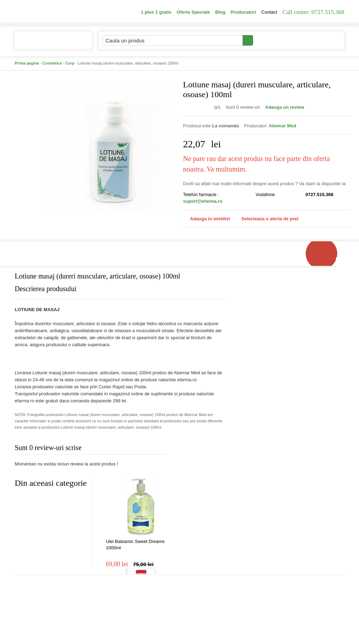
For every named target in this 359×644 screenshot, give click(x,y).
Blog (220, 12)
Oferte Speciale (193, 12)
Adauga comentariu (200, 449)
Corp (70, 63)
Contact (269, 12)
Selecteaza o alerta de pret (266, 219)
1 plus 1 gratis (156, 12)
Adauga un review (285, 107)
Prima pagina (27, 63)
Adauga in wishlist (206, 219)
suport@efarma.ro (203, 201)
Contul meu (277, 40)
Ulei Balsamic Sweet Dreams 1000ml (135, 545)
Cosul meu (321, 40)
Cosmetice (52, 63)
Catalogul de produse (49, 43)
